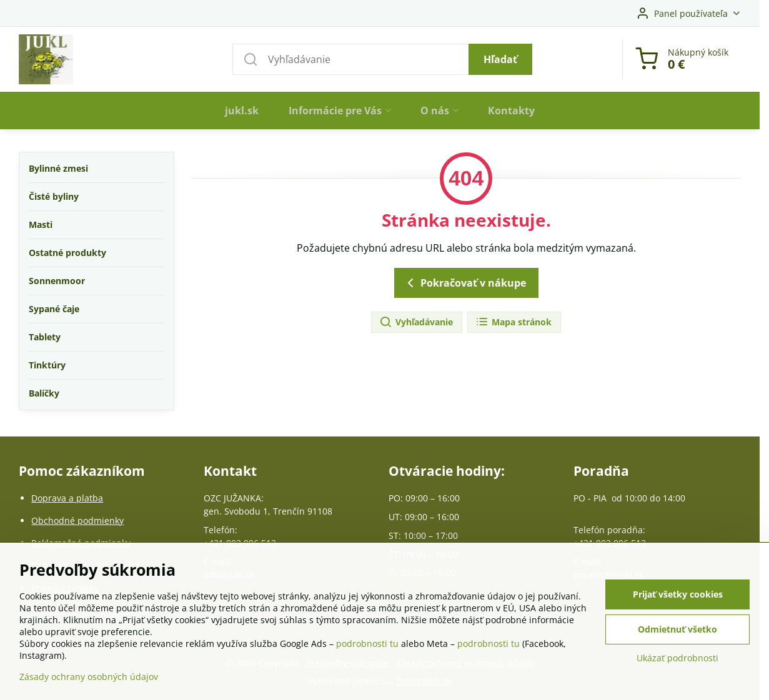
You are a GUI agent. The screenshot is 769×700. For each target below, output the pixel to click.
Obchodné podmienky (77, 520)
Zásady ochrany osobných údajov (89, 677)
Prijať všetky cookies (678, 595)
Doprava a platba (67, 498)
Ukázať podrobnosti (677, 658)
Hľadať (500, 59)
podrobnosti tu (367, 644)
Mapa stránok (513, 323)
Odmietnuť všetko (677, 630)
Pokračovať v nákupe (464, 283)
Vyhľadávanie (416, 323)
